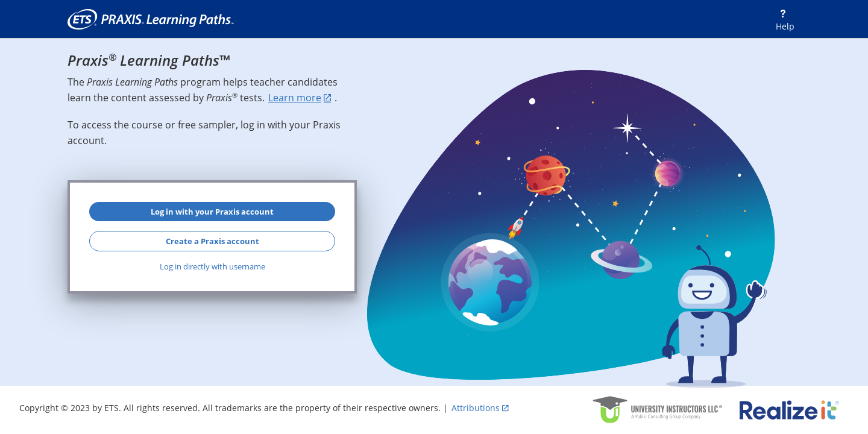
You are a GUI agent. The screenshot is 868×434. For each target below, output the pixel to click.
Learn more (295, 98)
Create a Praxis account (212, 241)
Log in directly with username (212, 266)
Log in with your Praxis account (212, 212)
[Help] (783, 20)
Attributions (476, 408)
